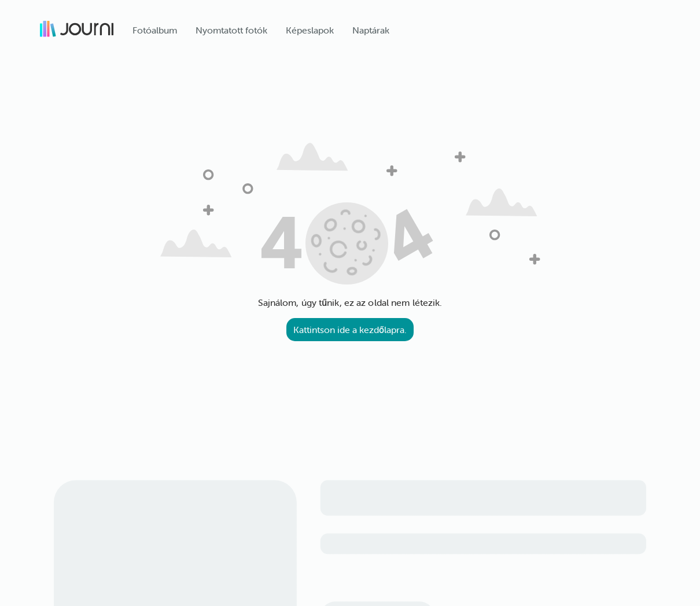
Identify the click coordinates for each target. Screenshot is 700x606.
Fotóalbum (155, 30)
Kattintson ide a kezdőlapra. (350, 330)
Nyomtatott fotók (231, 30)
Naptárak (371, 30)
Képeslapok (310, 30)
